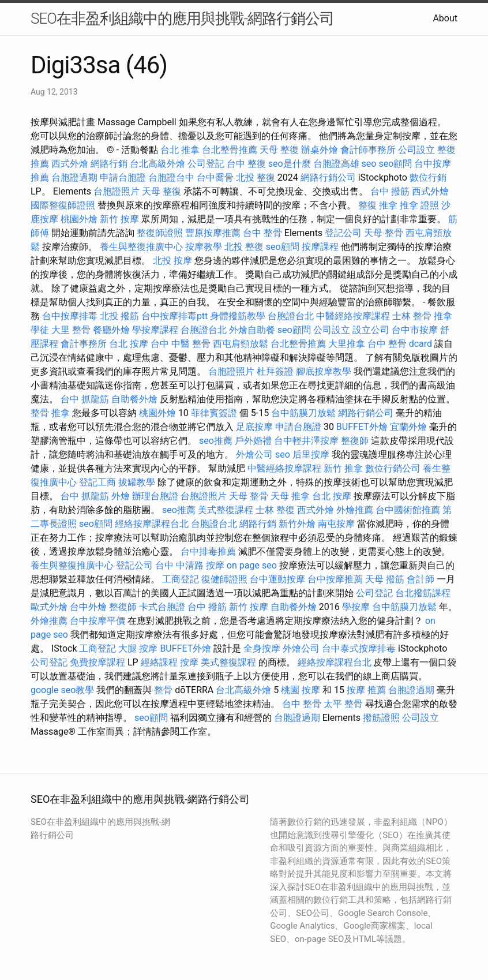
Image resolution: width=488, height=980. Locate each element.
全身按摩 (262, 648)
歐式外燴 (49, 607)
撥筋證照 (381, 718)
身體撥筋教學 (238, 316)
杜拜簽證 (275, 371)
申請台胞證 (123, 177)
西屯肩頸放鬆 (241, 344)
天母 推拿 (290, 496)
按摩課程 (320, 247)
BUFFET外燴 (362, 427)
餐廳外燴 (111, 330)
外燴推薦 (355, 510)
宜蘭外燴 (408, 427)
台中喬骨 (215, 177)
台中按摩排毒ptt (174, 316)
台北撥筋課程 (423, 593)
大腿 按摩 (138, 648)
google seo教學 (62, 690)
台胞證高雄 (336, 164)
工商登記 (181, 579)
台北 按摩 (129, 344)
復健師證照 (224, 579)
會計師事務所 (368, 150)
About (445, 18)
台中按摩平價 (97, 621)
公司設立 (416, 150)
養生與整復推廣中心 (141, 247)
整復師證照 (160, 233)
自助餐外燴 (134, 399)
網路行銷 (109, 164)
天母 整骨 (384, 233)
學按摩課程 (155, 330)
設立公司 (371, 330)
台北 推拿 (180, 150)
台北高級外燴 (157, 164)
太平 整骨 (343, 704)
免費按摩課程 (97, 662)
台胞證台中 (171, 177)
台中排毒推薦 (208, 551)
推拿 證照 (419, 205)
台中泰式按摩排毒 (359, 648)
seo (369, 164)
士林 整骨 (412, 316)
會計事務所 (84, 344)
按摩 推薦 (366, 690)
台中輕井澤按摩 (306, 441)
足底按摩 (254, 427)
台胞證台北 (291, 316)
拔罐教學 (137, 482)
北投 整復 (256, 177)
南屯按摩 (336, 524)
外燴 (121, 496)
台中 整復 (246, 164)
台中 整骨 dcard (400, 344)
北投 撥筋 (119, 316)
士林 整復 (275, 510)
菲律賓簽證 (214, 413)
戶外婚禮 (253, 441)
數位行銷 (428, 177)
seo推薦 (216, 441)
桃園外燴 (79, 219)
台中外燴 (88, 607)
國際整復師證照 (63, 205)
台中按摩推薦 (335, 579)
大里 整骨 (71, 330)
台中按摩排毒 (70, 316)
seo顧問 (395, 164)
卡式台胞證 (162, 607)
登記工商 (97, 482)
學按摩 (356, 607)
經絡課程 (159, 662)
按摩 (189, 662)
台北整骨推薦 (230, 150)
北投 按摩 (172, 261)
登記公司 (343, 233)
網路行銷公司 (328, 177)
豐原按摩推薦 (213, 233)
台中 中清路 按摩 (190, 565)
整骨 (163, 690)
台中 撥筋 (390, 191)
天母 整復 (279, 150)
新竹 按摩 (119, 219)
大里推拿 (347, 344)
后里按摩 (311, 455)
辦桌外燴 (320, 150)
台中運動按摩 (277, 579)
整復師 (355, 441)
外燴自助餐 (252, 330)
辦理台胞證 (155, 496)
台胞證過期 (74, 177)
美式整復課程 (226, 510)
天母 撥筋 (385, 579)
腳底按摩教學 (324, 371)
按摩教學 (204, 247)
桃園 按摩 (301, 690)
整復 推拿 (378, 205)
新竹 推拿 (343, 468)
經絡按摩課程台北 (152, 524)
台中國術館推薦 (408, 510)
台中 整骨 (262, 233)
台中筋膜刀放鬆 (303, 413)
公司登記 (206, 164)
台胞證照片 (117, 191)
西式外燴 (70, 164)
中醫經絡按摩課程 (353, 316)
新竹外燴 (297, 524)
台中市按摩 (415, 330)
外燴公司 (254, 455)
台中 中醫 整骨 (181, 344)
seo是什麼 (290, 164)
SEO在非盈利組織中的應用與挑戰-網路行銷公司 (182, 18)
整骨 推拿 (50, 413)
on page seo (252, 565)
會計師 (421, 579)
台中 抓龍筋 (85, 399)
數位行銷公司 (393, 468)
